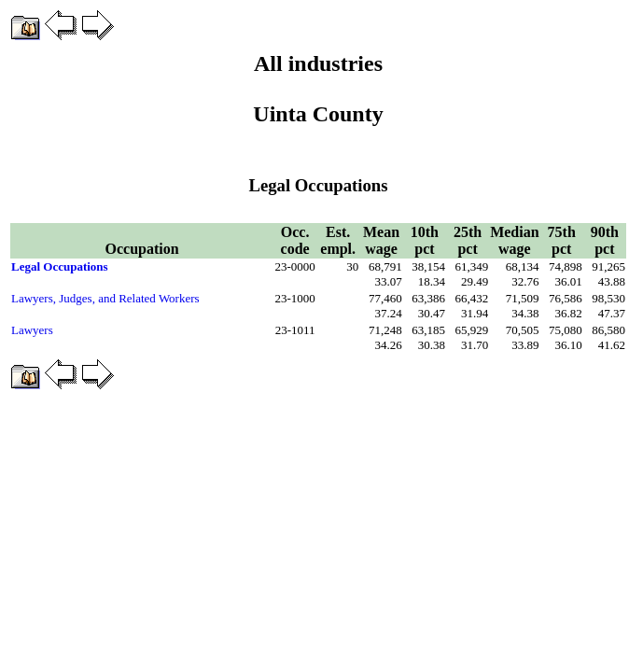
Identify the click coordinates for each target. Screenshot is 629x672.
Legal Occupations (60, 266)
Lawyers (32, 330)
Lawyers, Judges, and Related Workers (105, 298)
